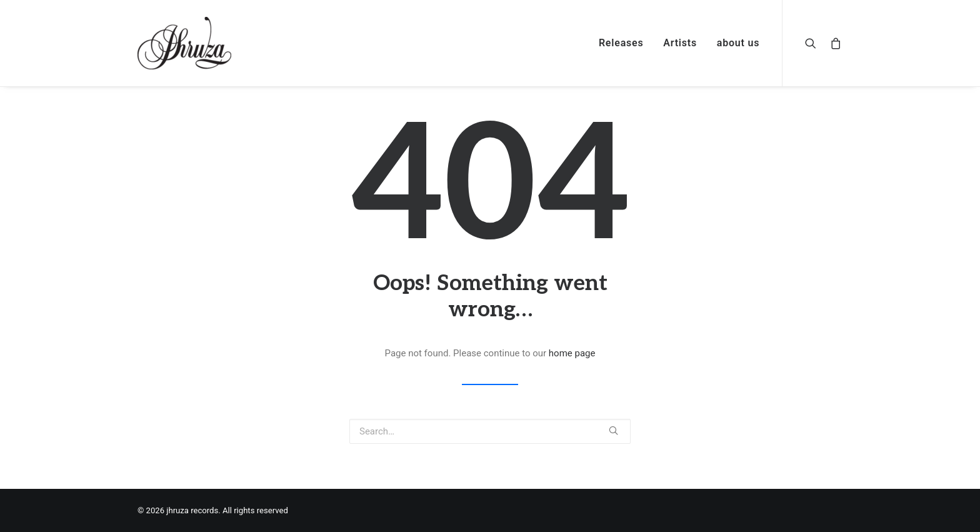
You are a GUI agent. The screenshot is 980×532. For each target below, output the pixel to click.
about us (738, 43)
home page (572, 353)
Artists (680, 43)
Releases (621, 43)
